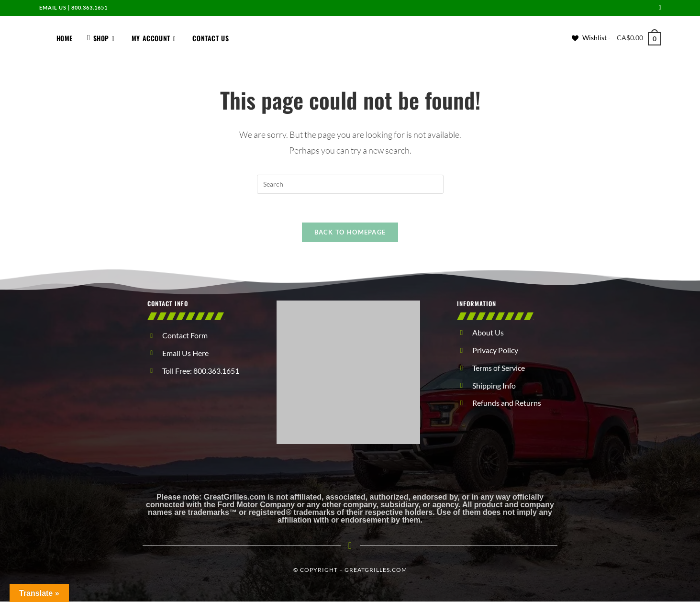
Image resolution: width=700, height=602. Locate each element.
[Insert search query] (350, 184)
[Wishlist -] (591, 38)
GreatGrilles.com (376, 570)
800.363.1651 (89, 7)
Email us (53, 7)
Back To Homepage (350, 233)
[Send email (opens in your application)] (659, 8)
